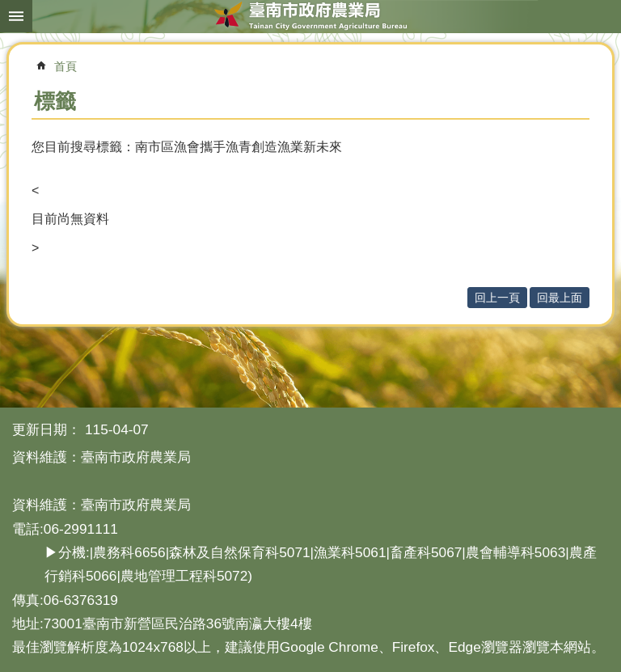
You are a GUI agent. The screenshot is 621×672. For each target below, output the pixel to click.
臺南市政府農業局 (310, 16)
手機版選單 (16, 16)
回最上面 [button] (560, 298)
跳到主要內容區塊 (8, 8)
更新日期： (46, 429)
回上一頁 (497, 298)
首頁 (65, 66)
